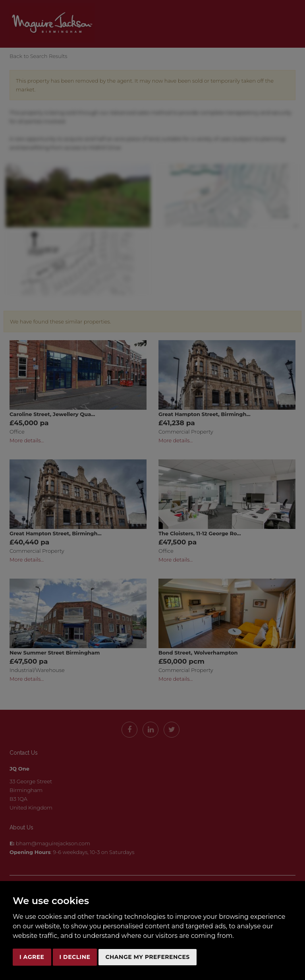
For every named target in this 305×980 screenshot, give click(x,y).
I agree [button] (32, 957)
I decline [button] (75, 957)
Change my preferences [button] (147, 957)
